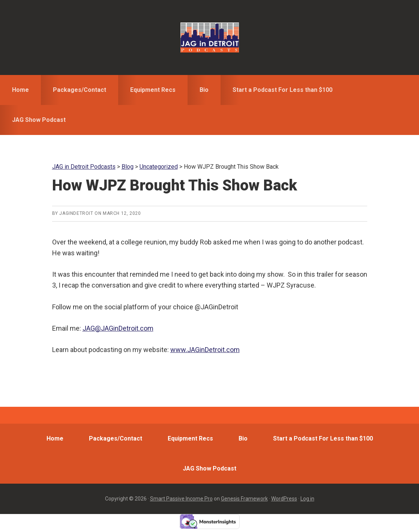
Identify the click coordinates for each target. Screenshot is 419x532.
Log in (307, 499)
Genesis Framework (244, 499)
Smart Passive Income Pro (181, 499)
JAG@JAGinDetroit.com (118, 328)
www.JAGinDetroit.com (205, 350)
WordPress (284, 499)
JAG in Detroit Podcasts (210, 37)
